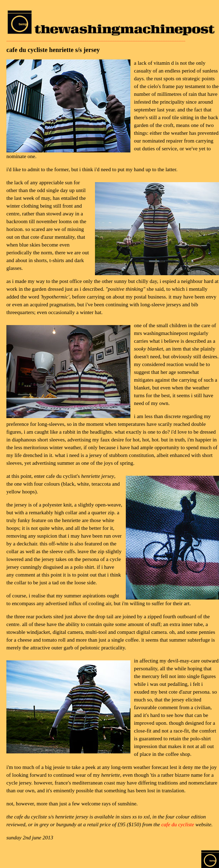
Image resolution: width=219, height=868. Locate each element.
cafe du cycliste (178, 824)
